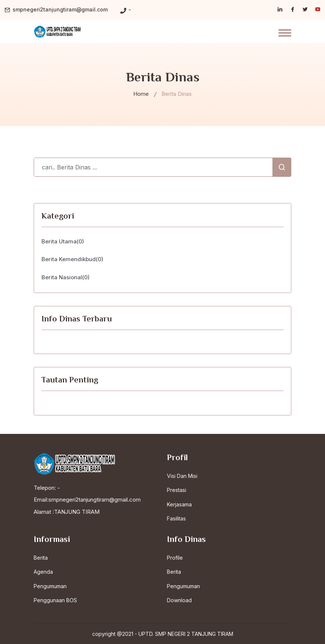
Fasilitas (176, 518)
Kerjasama (179, 504)
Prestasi (177, 490)
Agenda (43, 572)
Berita (41, 558)
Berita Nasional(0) (66, 277)
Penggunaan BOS (55, 600)
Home (141, 94)
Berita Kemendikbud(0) (72, 259)
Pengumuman (50, 586)
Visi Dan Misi (182, 476)
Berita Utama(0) (63, 241)
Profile (175, 558)
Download (179, 600)
